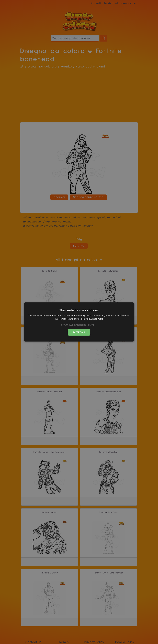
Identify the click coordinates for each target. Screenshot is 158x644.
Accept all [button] (79, 332)
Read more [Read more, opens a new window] (98, 319)
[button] (79, 325)
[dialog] (79, 322)
